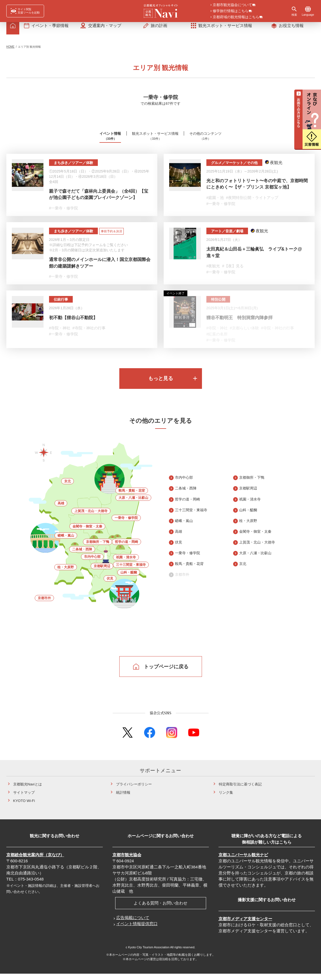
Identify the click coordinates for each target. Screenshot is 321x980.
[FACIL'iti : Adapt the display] (25, 11)
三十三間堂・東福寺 (131, 571)
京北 (68, 488)
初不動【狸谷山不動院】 (73, 323)
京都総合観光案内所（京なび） (35, 861)
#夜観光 (213, 271)
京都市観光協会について (232, 5)
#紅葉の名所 (217, 340)
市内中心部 (92, 563)
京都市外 (44, 604)
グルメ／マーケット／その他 (234, 167)
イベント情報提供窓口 (137, 930)
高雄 (61, 510)
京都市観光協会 (127, 861)
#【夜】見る (233, 271)
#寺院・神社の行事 (89, 334)
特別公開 (218, 305)
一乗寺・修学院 (126, 524)
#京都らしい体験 (244, 334)
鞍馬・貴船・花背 (132, 497)
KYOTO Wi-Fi (24, 807)
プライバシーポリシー (134, 791)
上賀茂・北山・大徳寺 (91, 517)
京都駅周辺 (102, 572)
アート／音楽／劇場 (227, 236)
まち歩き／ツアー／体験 (73, 167)
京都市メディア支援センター (245, 925)
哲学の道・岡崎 (126, 548)
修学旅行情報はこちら (231, 11)
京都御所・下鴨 (98, 548)
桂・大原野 (66, 574)
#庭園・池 (215, 202)
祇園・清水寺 (126, 564)
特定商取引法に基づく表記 (240, 791)
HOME (10, 51)
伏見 (110, 585)
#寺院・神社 (60, 334)
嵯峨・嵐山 (66, 542)
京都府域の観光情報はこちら (236, 17)
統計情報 (123, 799)
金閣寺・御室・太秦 (87, 533)
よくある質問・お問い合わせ (160, 909)
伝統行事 (61, 305)
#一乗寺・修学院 (64, 213)
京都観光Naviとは (28, 791)
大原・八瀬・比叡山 (133, 504)
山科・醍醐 (129, 579)
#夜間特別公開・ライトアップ (252, 202)
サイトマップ (24, 799)
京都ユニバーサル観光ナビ (243, 861)
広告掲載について (133, 924)
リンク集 (226, 799)
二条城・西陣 (82, 556)
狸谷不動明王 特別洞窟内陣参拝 (239, 323)
